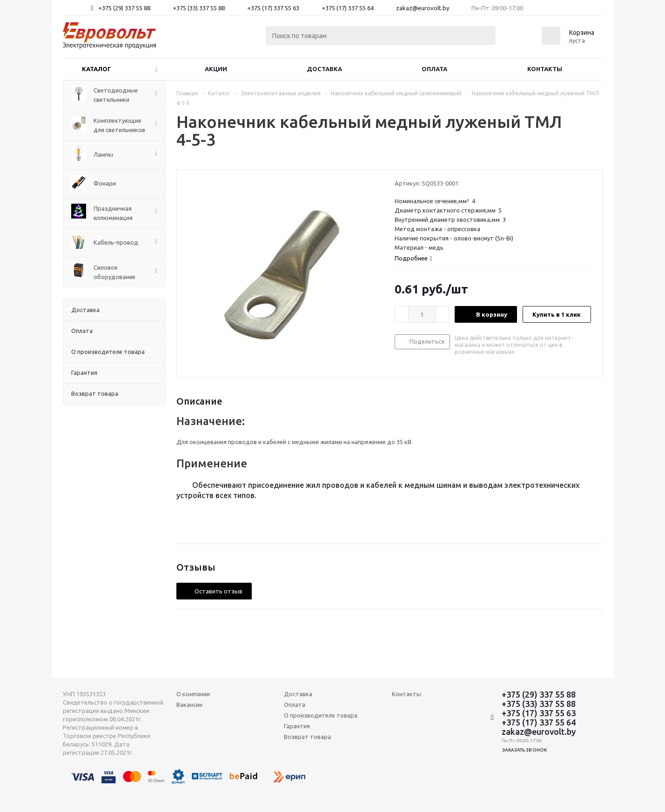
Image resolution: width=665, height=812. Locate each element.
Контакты (545, 69)
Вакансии (189, 705)
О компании (193, 694)
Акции (216, 69)
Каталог (97, 69)
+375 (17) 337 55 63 (273, 8)
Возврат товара (307, 737)
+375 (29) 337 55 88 (124, 8)
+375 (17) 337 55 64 (348, 8)
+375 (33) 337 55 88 (199, 8)
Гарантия (297, 726)
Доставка (324, 69)
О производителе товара (321, 715)
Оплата (434, 69)
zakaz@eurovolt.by (423, 8)
